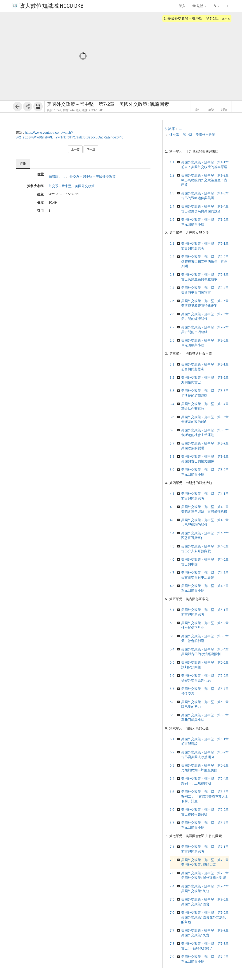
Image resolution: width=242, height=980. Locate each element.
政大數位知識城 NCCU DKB (48, 6)
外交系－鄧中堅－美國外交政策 (92, 177)
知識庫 (54, 177)
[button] (216, 6)
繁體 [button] (200, 6)
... (64, 177)
